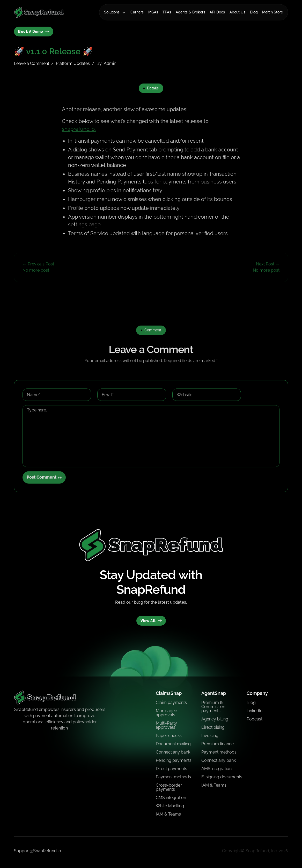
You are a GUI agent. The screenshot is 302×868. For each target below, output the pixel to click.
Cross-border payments (169, 787)
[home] (39, 12)
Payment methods (173, 777)
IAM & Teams (168, 814)
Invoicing (210, 736)
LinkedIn (255, 711)
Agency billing (215, 719)
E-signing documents (222, 777)
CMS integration (171, 798)
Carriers (137, 12)
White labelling (170, 806)
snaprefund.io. (79, 129)
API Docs (217, 12)
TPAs (167, 12)
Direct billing (213, 727)
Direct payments (171, 769)
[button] (115, 12)
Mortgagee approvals (166, 713)
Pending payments (174, 760)
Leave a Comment (32, 63)
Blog (254, 12)
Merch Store (272, 12)
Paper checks (169, 736)
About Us (237, 12)
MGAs (153, 12)
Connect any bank (173, 752)
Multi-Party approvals (166, 725)
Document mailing (173, 744)
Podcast (255, 719)
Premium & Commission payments (213, 707)
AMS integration (216, 769)
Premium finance (218, 744)
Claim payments (171, 702)
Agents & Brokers (190, 12)
